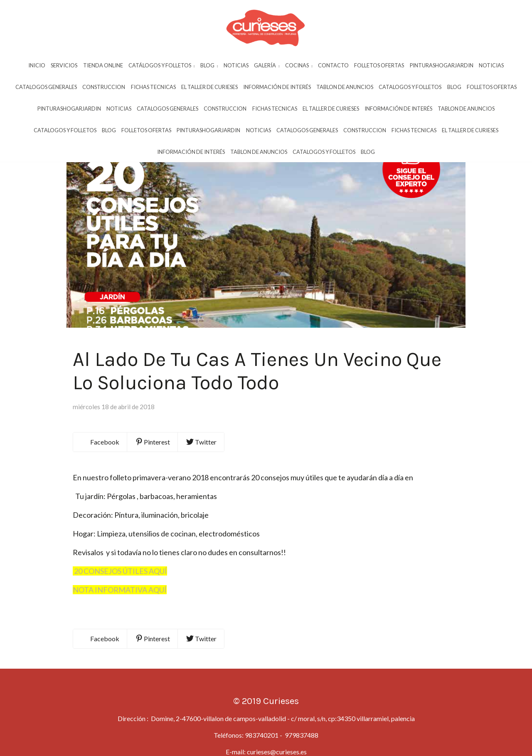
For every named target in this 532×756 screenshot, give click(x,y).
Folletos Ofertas (379, 65)
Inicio (37, 65)
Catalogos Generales (46, 87)
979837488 (301, 740)
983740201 (262, 740)
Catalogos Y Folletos (410, 87)
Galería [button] (267, 65)
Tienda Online (103, 65)
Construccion (104, 87)
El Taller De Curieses (209, 87)
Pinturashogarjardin (442, 65)
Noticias (236, 65)
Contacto (333, 65)
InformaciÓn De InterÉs (277, 87)
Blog (454, 87)
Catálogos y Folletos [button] (162, 65)
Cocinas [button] (299, 65)
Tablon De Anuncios (345, 87)
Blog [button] (209, 65)
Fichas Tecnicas (153, 87)
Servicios (64, 65)
